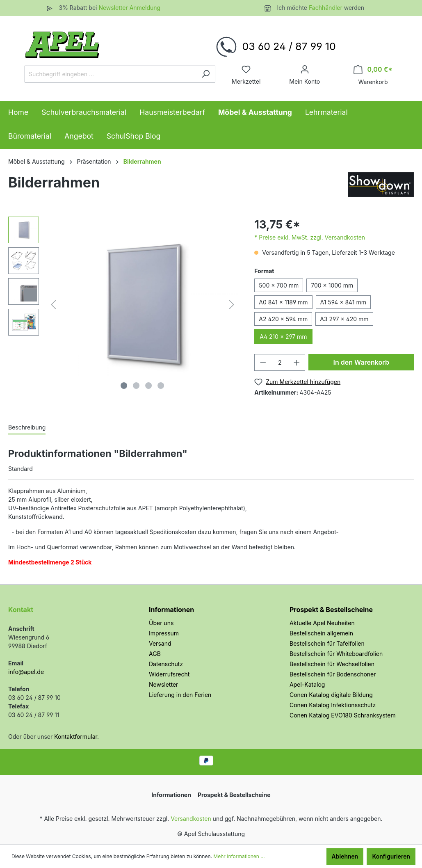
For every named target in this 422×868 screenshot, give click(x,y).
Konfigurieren (391, 856)
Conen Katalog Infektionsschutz (333, 705)
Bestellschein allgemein (321, 633)
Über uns (161, 623)
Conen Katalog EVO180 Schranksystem (343, 715)
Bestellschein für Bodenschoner (333, 674)
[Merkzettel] (246, 69)
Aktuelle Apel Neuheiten (322, 623)
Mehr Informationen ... (239, 856)
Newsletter (163, 684)
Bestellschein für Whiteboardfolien (336, 654)
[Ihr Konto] (305, 69)
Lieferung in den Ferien (180, 695)
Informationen (171, 610)
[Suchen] (206, 74)
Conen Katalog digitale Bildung (331, 695)
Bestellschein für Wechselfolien (332, 664)
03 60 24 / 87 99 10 (289, 46)
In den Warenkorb (361, 362)
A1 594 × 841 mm (343, 302)
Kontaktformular (76, 737)
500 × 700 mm (279, 285)
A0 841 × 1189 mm (283, 302)
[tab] (27, 427)
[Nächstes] (232, 305)
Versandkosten (191, 819)
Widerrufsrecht (169, 674)
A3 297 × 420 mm (344, 319)
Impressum (164, 633)
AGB (155, 654)
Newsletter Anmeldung (129, 8)
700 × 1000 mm (332, 285)
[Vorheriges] (53, 305)
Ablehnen (345, 856)
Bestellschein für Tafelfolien (327, 643)
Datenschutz (166, 664)
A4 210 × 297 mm (283, 337)
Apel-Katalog (307, 684)
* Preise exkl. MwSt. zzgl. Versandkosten (310, 237)
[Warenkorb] (373, 70)
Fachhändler (326, 8)
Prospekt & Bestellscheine (331, 610)
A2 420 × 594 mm (283, 319)
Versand (160, 643)
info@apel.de (26, 672)
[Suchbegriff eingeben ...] (111, 74)
